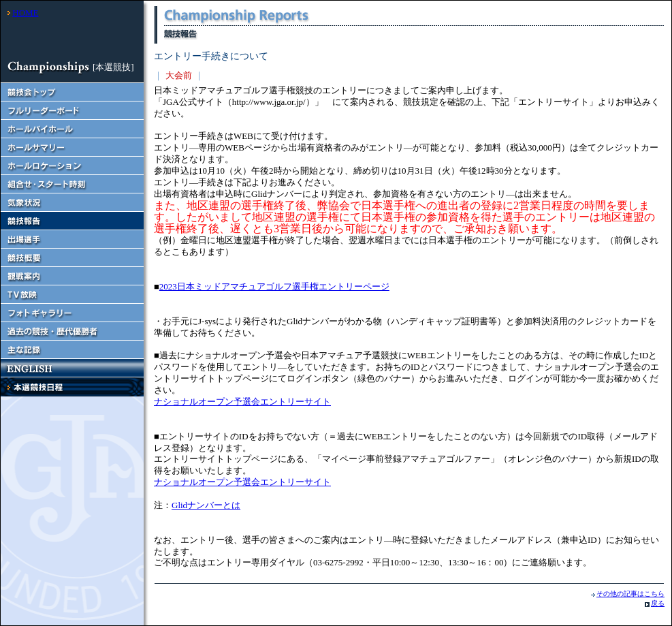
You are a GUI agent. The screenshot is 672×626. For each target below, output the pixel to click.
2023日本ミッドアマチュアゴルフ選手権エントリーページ (274, 286)
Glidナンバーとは (206, 505)
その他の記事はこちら (630, 594)
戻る (658, 603)
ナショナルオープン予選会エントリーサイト (242, 402)
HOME (25, 13)
